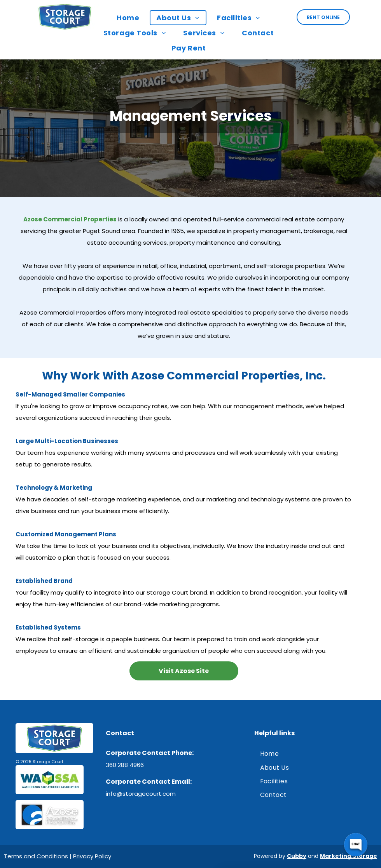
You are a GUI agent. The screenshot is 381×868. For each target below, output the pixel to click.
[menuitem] (130, 18)
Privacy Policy (92, 856)
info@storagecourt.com (141, 794)
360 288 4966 (125, 765)
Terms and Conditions (36, 856)
